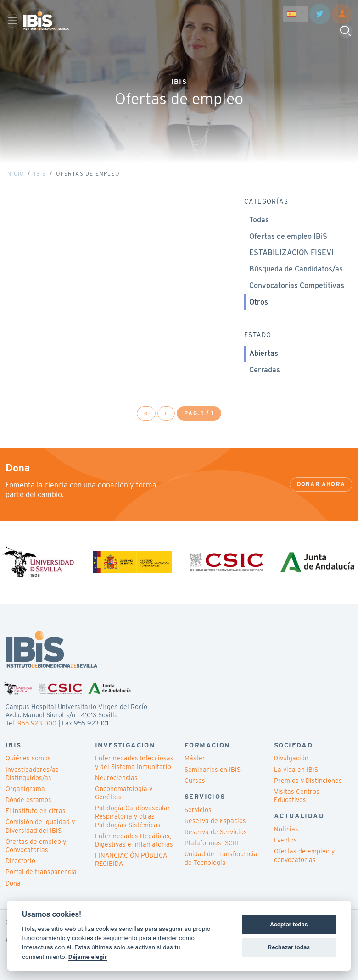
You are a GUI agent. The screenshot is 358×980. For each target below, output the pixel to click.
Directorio (20, 861)
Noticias (286, 829)
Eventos (285, 840)
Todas (259, 220)
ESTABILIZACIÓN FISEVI (291, 252)
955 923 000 (37, 723)
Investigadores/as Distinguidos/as (32, 774)
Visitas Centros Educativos (297, 796)
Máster (195, 758)
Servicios (198, 810)
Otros (259, 302)
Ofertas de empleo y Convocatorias (36, 846)
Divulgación (291, 758)
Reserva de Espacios (215, 821)
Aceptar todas (289, 924)
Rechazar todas (289, 947)
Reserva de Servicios (216, 832)
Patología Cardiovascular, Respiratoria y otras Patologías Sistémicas (133, 816)
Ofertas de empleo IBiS (288, 236)
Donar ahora (321, 484)
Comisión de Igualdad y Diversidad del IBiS (40, 826)
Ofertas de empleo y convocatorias (304, 855)
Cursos (195, 781)
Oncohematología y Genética (124, 793)
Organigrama (25, 789)
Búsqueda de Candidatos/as (296, 269)
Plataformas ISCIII (211, 843)
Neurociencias (116, 778)
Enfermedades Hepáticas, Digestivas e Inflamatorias (134, 840)
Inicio (15, 174)
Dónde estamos (28, 800)
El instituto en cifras (36, 811)
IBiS (40, 174)
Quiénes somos (28, 758)
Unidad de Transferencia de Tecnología (221, 858)
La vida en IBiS (296, 770)
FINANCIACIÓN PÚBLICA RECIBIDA (131, 859)
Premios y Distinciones (308, 781)
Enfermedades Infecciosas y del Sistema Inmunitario (134, 762)
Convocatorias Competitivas (297, 285)
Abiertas (264, 353)
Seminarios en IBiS (213, 770)
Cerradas (265, 370)
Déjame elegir (88, 957)
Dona (13, 883)
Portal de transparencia (41, 872)
